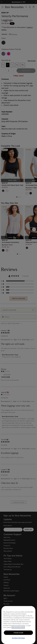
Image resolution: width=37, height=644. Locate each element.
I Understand (18, 633)
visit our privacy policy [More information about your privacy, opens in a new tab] (18, 627)
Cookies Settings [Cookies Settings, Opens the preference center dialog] (18, 638)
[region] (18, 625)
